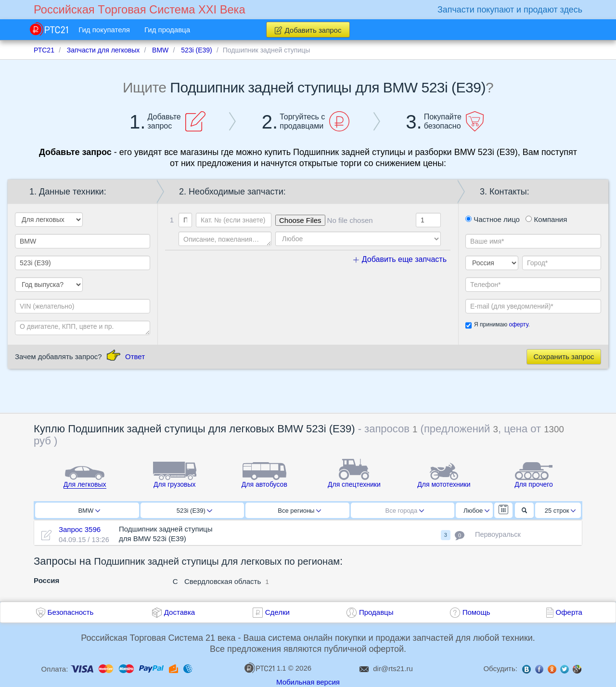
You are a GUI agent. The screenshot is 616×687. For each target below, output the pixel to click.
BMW (89, 511)
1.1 (265, 668)
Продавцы (376, 612)
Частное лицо (493, 219)
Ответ (135, 356)
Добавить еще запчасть (400, 259)
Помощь (476, 612)
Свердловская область (223, 581)
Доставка (180, 612)
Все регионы (299, 511)
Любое (476, 511)
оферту (518, 324)
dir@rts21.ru (393, 668)
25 (560, 511)
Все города (405, 511)
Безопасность (71, 612)
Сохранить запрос (564, 356)
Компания (546, 219)
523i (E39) (194, 511)
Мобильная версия (308, 682)
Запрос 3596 (80, 529)
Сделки (277, 612)
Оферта (569, 612)
